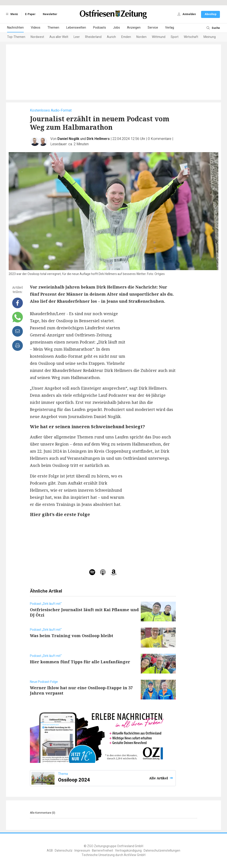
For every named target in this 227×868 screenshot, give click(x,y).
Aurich (111, 37)
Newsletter (50, 14)
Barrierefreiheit (103, 851)
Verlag (170, 28)
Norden (141, 37)
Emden (126, 37)
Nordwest (37, 37)
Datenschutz (64, 851)
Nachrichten (15, 28)
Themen (53, 28)
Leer (77, 37)
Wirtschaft (191, 37)
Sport (175, 37)
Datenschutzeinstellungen (162, 851)
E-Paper (30, 14)
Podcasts (100, 28)
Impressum (82, 851)
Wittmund (159, 37)
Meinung (210, 37)
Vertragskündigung (128, 851)
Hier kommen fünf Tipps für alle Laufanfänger (80, 662)
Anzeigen (134, 28)
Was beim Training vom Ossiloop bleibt (72, 636)
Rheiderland (93, 37)
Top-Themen (16, 37)
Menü (11, 14)
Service (153, 28)
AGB (50, 851)
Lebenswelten (76, 28)
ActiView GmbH (135, 855)
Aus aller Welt (59, 37)
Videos (36, 28)
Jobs (116, 28)
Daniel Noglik (68, 139)
